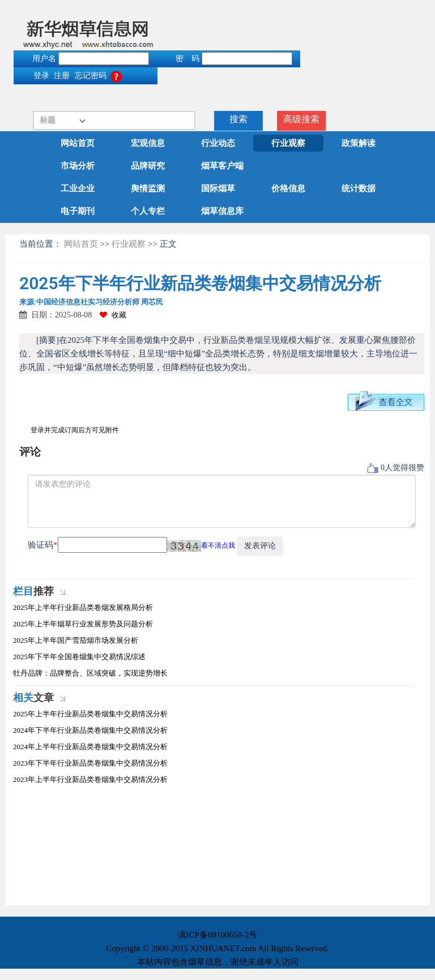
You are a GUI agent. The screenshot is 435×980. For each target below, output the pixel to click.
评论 (30, 452)
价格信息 (288, 188)
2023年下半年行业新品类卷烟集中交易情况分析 (90, 763)
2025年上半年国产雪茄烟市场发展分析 (76, 640)
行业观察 (288, 143)
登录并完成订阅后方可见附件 (75, 430)
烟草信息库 (222, 211)
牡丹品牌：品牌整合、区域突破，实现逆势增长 (90, 673)
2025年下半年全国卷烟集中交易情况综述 (79, 657)
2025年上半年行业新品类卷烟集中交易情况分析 (90, 714)
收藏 (113, 315)
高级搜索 (301, 119)
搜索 (238, 119)
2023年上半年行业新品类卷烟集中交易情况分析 (90, 779)
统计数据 (359, 188)
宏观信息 (148, 143)
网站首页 (78, 143)
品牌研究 (148, 166)
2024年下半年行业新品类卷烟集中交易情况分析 (90, 730)
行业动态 (218, 143)
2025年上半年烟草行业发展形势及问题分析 (83, 624)
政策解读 (359, 143)
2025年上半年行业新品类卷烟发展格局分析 (83, 607)
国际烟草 (218, 188)
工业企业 (78, 188)
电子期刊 (78, 211)
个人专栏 (148, 211)
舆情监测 (148, 188)
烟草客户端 (222, 166)
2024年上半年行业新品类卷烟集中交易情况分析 (90, 747)
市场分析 (78, 166)
